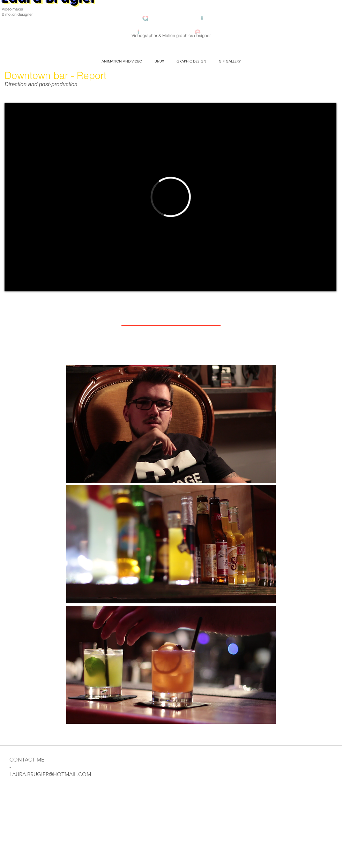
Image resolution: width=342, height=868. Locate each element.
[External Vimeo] (170, 197)
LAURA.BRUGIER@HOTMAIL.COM (50, 774)
